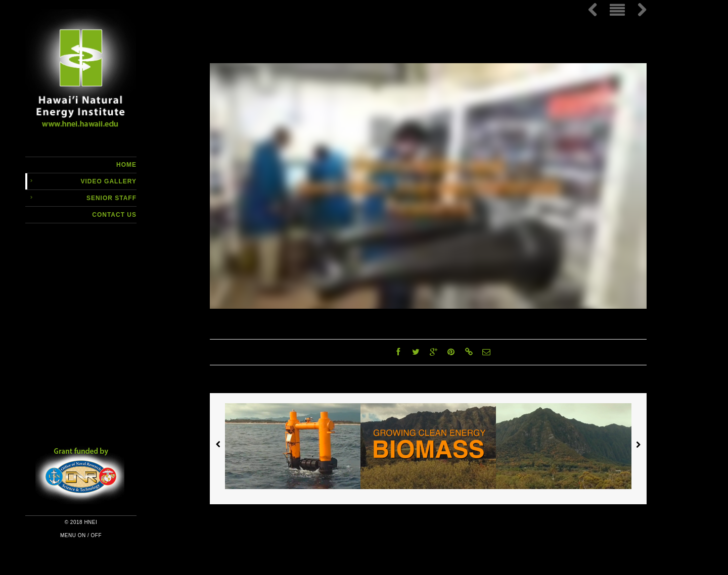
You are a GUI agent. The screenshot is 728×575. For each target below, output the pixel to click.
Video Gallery (108, 181)
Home (126, 165)
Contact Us (114, 215)
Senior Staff (111, 198)
